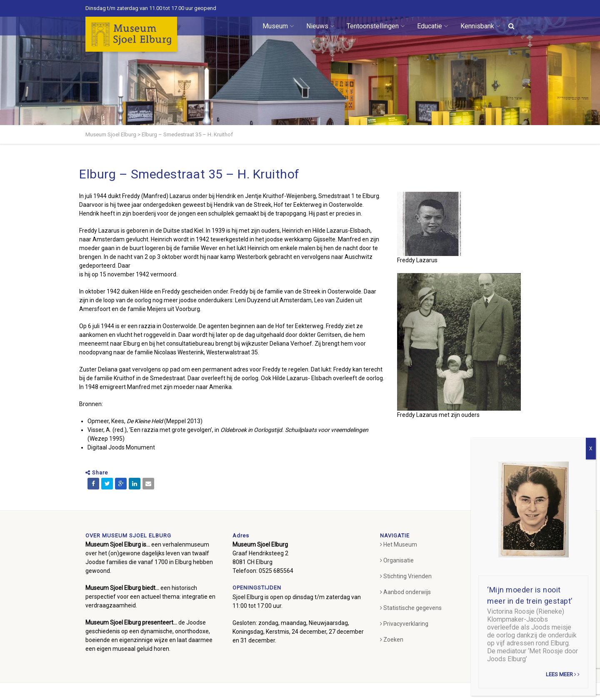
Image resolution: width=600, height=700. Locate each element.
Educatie (432, 26)
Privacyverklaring (404, 624)
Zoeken (392, 640)
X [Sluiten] (591, 449)
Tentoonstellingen (376, 26)
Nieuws (320, 26)
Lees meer (563, 674)
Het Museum (399, 544)
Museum (278, 26)
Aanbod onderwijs (405, 592)
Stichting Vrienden (406, 576)
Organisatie (397, 560)
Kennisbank (480, 26)
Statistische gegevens (411, 608)
